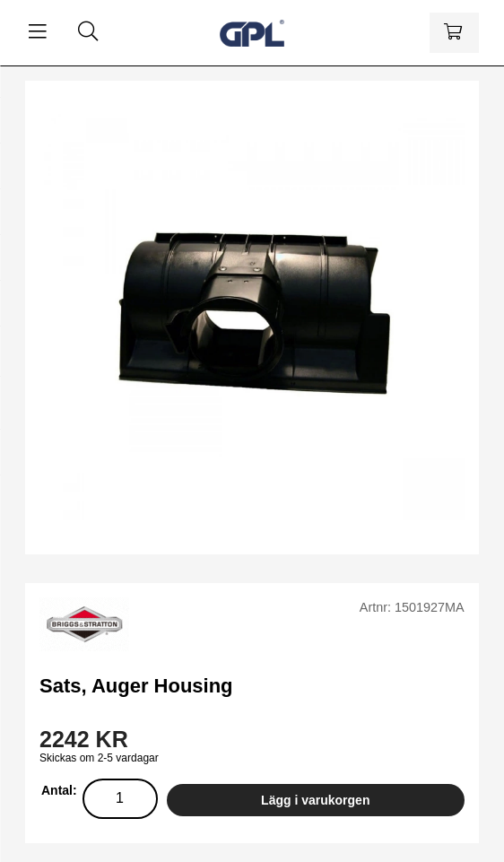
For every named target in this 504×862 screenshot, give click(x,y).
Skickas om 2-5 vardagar (99, 758)
